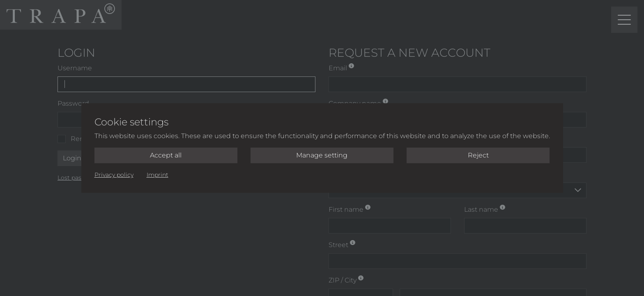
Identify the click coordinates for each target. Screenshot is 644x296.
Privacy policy (114, 175)
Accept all (166, 155)
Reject (478, 155)
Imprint (158, 175)
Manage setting (322, 155)
